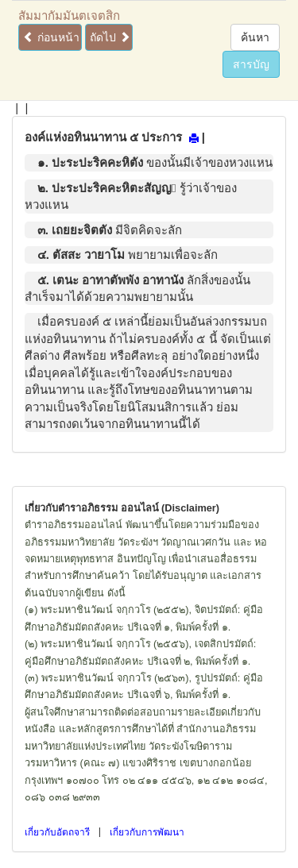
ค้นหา (255, 37)
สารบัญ (251, 64)
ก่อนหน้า (51, 37)
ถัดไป (110, 37)
